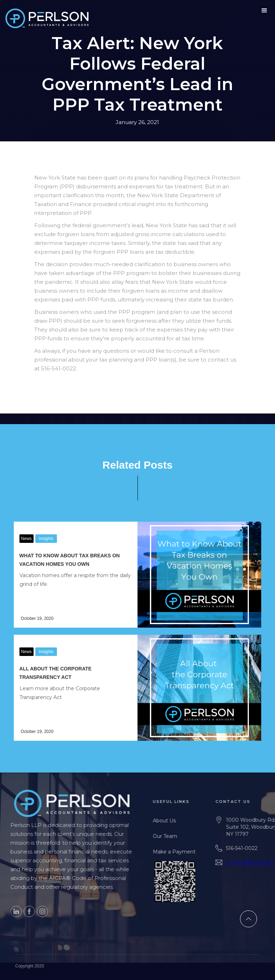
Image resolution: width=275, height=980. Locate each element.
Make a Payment (185, 852)
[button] (264, 11)
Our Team (176, 836)
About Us (175, 821)
